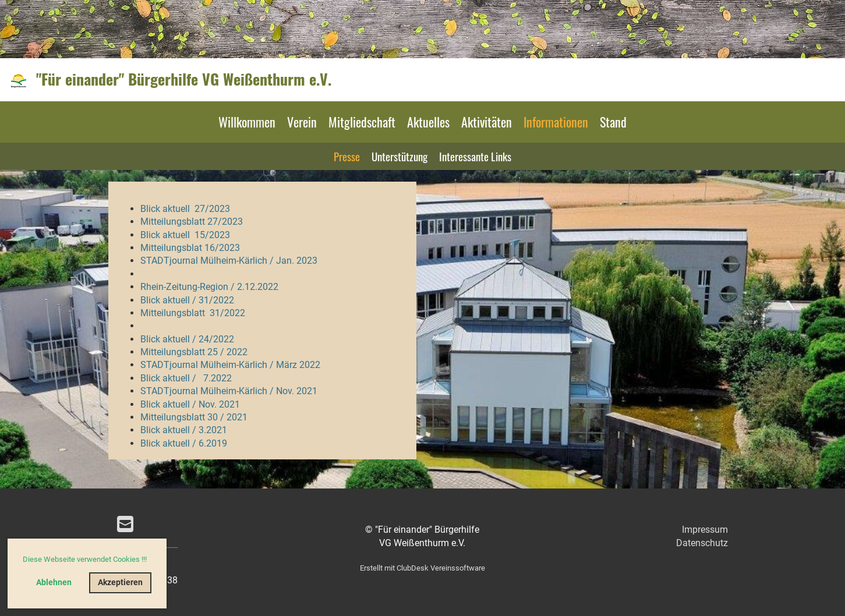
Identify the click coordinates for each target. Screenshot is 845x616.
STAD (152, 391)
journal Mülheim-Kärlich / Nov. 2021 (243, 391)
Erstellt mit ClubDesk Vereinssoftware (423, 568)
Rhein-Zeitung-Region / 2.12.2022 (209, 287)
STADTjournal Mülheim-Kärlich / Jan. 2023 (229, 261)
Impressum (705, 530)
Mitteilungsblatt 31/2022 (193, 313)
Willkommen (247, 122)
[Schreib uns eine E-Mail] (125, 525)
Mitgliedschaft (362, 122)
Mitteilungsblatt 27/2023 (192, 222)
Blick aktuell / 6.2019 (184, 443)
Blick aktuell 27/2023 (185, 209)
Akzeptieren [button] (120, 583)
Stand (613, 122)
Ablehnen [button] (54, 583)
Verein (302, 122)
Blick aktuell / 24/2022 (187, 339)
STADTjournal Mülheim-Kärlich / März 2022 (230, 365)
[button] (150, 560)
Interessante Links (475, 156)
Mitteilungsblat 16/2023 (190, 248)
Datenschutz (702, 543)
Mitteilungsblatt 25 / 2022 (194, 352)
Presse (347, 156)
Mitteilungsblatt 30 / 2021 (194, 417)
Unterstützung (399, 156)
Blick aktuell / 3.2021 (184, 430)
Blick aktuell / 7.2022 (186, 378)
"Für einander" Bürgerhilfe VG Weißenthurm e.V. (184, 79)
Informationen (556, 122)
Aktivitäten (487, 122)
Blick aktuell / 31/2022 (187, 300)
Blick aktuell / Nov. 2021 (190, 404)
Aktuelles (428, 122)
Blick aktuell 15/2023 (185, 235)
